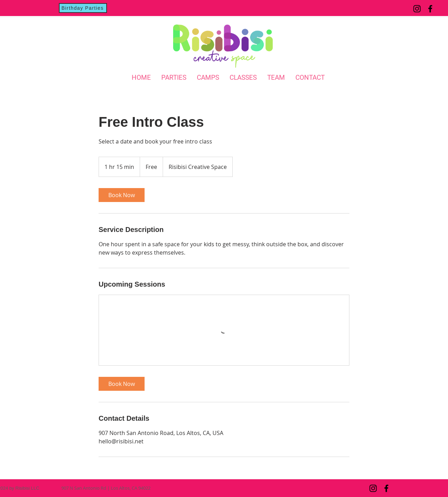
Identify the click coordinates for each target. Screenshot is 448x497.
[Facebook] (430, 9)
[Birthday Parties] (83, 8)
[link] (122, 195)
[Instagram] (417, 9)
